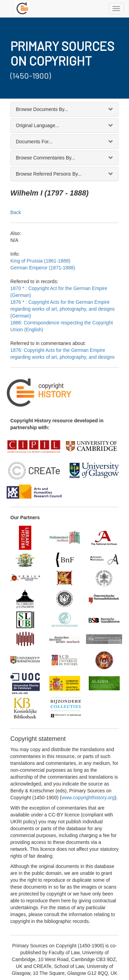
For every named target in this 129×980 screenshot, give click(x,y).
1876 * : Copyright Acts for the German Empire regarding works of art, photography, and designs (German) (62, 309)
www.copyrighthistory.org (88, 798)
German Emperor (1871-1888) (43, 268)
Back (16, 212)
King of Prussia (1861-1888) (40, 261)
